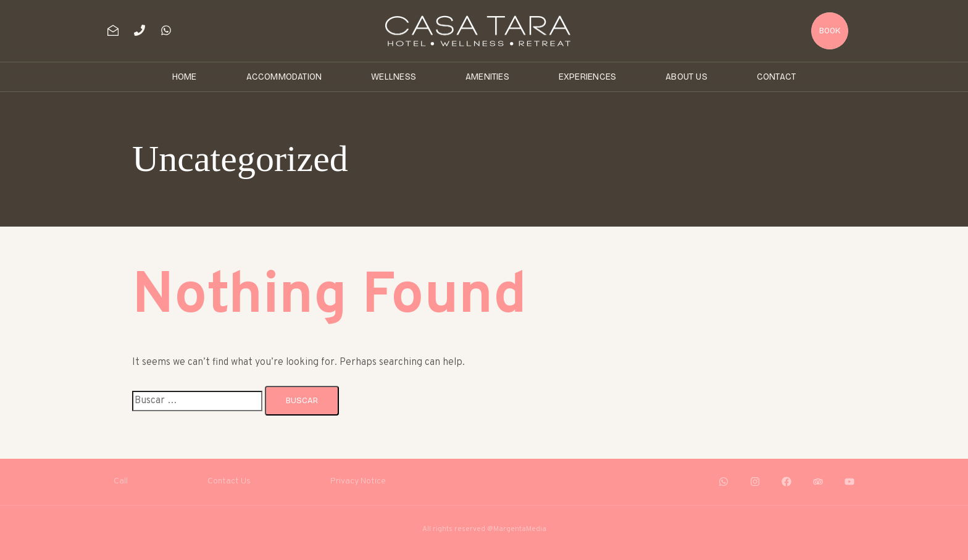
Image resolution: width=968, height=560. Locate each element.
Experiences (587, 77)
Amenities (487, 77)
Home (185, 77)
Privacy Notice (358, 481)
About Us (686, 77)
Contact (776, 77)
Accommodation (284, 77)
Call (121, 481)
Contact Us (229, 481)
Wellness (394, 77)
